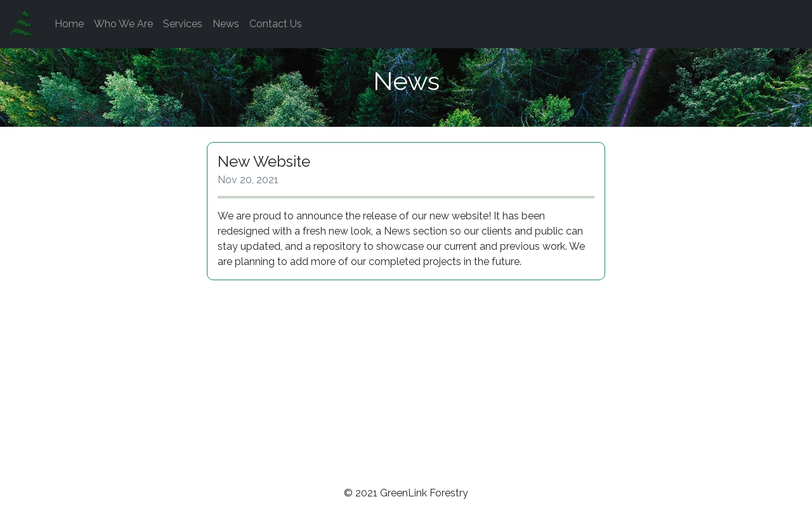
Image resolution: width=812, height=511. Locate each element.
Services (183, 24)
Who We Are (123, 24)
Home (69, 24)
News (226, 24)
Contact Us (276, 24)
